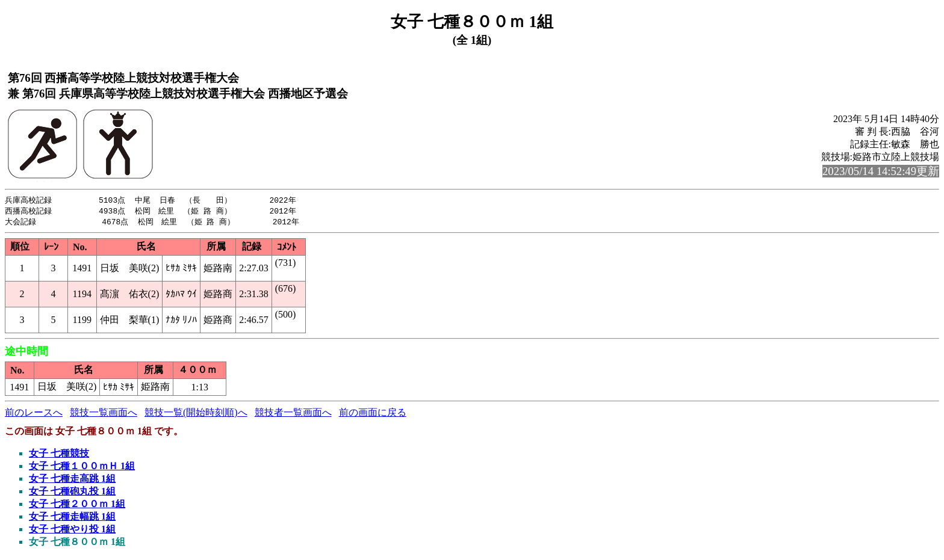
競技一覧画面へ (104, 414)
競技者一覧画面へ (293, 414)
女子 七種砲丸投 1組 (72, 493)
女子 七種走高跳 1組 (72, 480)
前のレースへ (34, 414)
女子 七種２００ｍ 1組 (77, 506)
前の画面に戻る (373, 414)
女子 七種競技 (59, 455)
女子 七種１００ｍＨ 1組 (82, 468)
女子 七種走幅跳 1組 (72, 518)
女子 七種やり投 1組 (72, 531)
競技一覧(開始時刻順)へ (196, 414)
